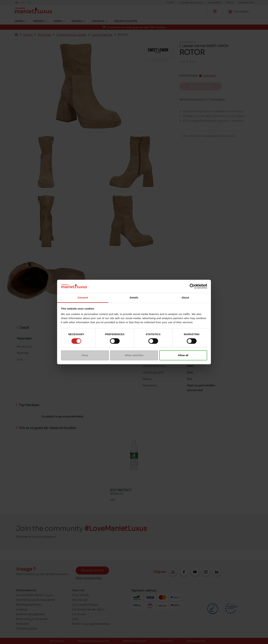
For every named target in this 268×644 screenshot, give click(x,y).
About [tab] (185, 297)
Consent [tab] (83, 297)
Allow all (183, 355)
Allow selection (134, 355)
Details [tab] (134, 297)
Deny (85, 355)
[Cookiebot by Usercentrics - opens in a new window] (192, 286)
